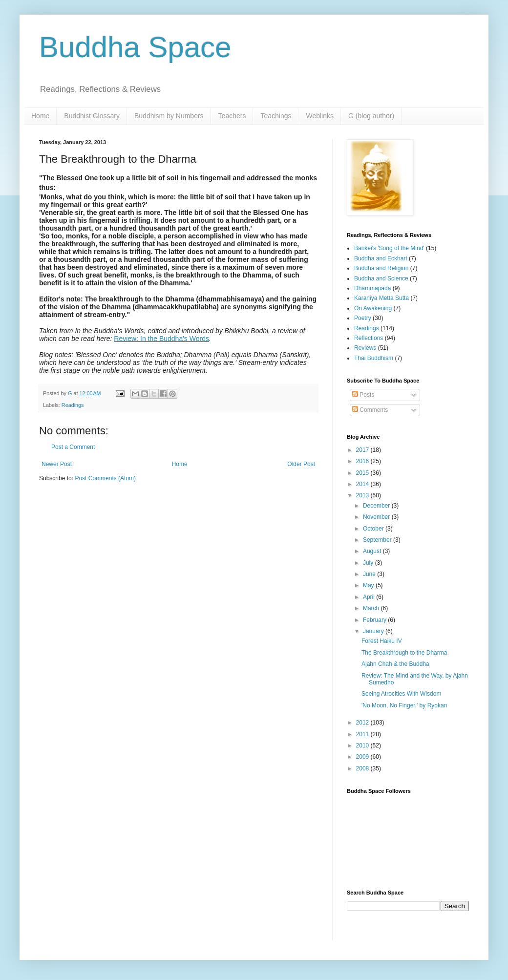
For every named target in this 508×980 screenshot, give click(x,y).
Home (40, 116)
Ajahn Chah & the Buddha (395, 664)
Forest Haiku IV (382, 641)
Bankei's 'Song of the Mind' (389, 248)
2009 (363, 757)
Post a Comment (73, 447)
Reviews (365, 348)
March (372, 608)
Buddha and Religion (381, 268)
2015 (363, 473)
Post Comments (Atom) (105, 478)
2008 (363, 768)
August (373, 551)
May (369, 585)
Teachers (232, 116)
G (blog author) (371, 116)
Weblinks (320, 116)
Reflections (369, 338)
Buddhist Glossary (92, 116)
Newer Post (57, 464)
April (370, 597)
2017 (363, 450)
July (369, 563)
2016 (363, 461)
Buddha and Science (381, 278)
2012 (363, 723)
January (374, 631)
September (378, 540)
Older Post (301, 464)
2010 (363, 746)
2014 (363, 484)
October (374, 529)
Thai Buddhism (374, 358)
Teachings (276, 116)
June (370, 574)
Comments (370, 410)
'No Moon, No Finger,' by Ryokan (404, 705)
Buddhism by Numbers (169, 116)
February (375, 620)
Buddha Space (135, 47)
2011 (363, 734)
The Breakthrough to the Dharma (404, 653)
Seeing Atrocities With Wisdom (401, 694)
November (377, 517)
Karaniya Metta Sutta (381, 298)
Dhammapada (372, 288)
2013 (363, 495)
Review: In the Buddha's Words (161, 339)
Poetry (363, 318)
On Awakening (373, 308)
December (377, 506)
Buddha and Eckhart (381, 258)
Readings (73, 405)
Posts (363, 395)
